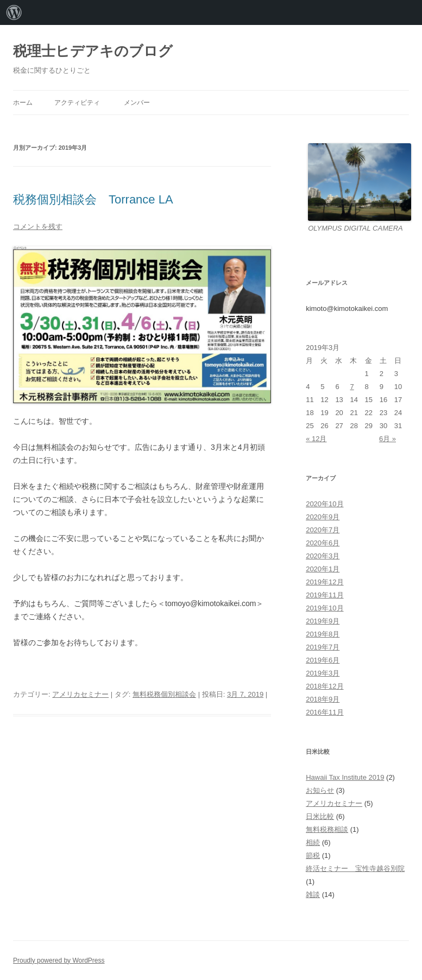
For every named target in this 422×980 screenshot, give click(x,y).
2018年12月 (325, 686)
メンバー (137, 103)
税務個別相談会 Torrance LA (93, 199)
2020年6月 (323, 543)
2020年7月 (323, 530)
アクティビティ (77, 103)
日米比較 (320, 816)
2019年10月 (325, 608)
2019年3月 (323, 673)
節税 (313, 855)
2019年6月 (323, 660)
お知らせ (320, 790)
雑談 (313, 895)
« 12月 (316, 439)
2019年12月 (325, 582)
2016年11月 (325, 712)
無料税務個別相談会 (164, 694)
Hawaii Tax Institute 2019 (345, 777)
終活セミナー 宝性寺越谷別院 (355, 868)
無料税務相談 (327, 829)
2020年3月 (323, 556)
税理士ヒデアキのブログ (93, 51)
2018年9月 (323, 699)
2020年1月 (323, 569)
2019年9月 (323, 621)
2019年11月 (325, 595)
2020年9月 (323, 517)
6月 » (388, 439)
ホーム (23, 103)
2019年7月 (323, 647)
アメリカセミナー (80, 694)
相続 (313, 842)
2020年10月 (325, 504)
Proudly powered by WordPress (59, 960)
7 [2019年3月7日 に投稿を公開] (352, 387)
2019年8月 (323, 634)
